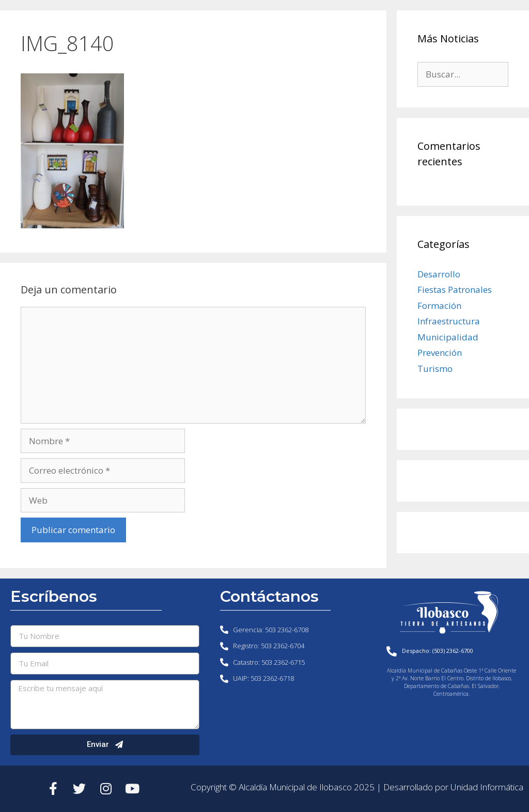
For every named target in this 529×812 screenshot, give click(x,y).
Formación (439, 306)
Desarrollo (439, 274)
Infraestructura (449, 321)
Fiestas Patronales (455, 290)
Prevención (440, 353)
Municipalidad (448, 337)
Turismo (435, 369)
